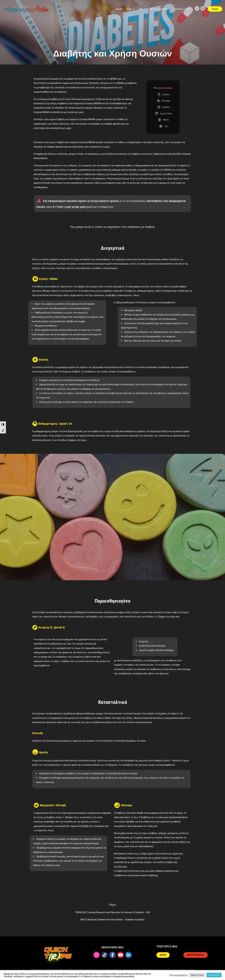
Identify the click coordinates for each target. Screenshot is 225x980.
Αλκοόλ (163, 94)
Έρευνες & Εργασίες (159, 9)
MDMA (163, 120)
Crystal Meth (163, 114)
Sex (142, 9)
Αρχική (119, 9)
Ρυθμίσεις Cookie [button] (197, 975)
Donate (215, 9)
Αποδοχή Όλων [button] (214, 975)
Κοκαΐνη (163, 107)
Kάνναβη (163, 101)
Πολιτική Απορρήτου (178, 975)
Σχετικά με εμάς (183, 9)
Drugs (131, 9)
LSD (163, 126)
